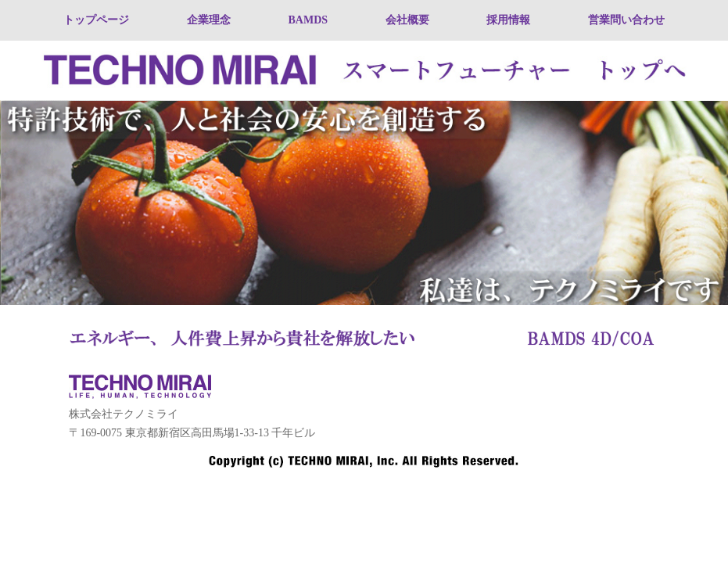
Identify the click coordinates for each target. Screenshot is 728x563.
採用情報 (508, 20)
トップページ (96, 20)
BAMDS (308, 20)
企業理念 (209, 20)
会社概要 (407, 20)
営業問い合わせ (626, 20)
